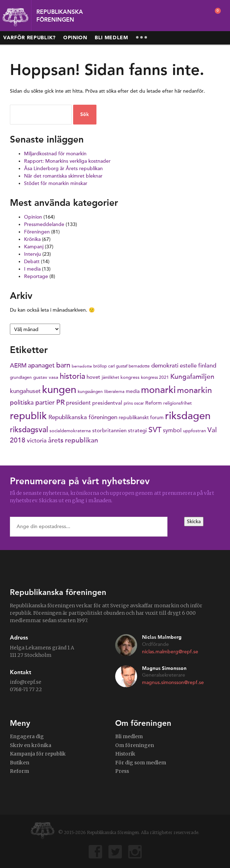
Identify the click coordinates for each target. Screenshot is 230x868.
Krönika (32, 239)
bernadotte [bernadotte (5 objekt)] (82, 366)
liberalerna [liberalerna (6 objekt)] (114, 392)
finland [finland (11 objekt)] (207, 366)
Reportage (36, 276)
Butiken (20, 763)
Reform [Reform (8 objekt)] (154, 403)
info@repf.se (26, 682)
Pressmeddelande (44, 224)
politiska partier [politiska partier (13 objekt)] (32, 403)
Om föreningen (135, 745)
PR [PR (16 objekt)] (60, 403)
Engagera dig (27, 736)
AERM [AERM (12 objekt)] (18, 366)
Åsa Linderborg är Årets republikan (63, 169)
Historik (125, 754)
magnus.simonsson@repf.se (173, 682)
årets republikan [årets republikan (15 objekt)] (73, 440)
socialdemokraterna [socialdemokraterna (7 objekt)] (70, 431)
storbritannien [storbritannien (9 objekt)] (109, 430)
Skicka (194, 522)
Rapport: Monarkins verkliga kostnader (67, 161)
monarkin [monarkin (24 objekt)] (194, 390)
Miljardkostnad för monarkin (55, 154)
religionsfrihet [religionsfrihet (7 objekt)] (178, 403)
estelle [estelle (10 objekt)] (188, 366)
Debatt (32, 262)
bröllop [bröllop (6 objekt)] (100, 366)
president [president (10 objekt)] (78, 403)
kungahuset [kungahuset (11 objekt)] (25, 391)
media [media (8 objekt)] (133, 391)
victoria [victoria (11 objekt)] (37, 441)
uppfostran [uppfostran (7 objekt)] (194, 431)
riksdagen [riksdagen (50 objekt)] (188, 416)
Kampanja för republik (38, 754)
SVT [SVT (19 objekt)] (155, 430)
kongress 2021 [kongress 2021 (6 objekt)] (155, 377)
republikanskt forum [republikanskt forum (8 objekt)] (141, 418)
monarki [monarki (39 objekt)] (158, 390)
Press (122, 771)
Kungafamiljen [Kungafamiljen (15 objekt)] (192, 377)
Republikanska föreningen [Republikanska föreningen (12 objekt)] (83, 417)
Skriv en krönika (31, 745)
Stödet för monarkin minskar (56, 183)
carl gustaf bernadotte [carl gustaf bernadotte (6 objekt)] (129, 366)
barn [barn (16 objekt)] (63, 365)
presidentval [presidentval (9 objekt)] (107, 403)
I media (32, 269)
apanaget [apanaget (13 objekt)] (41, 365)
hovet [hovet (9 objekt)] (93, 377)
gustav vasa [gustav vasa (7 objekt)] (46, 377)
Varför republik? (30, 38)
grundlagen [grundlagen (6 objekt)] (21, 377)
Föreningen (37, 232)
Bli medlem (111, 38)
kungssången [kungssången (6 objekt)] (90, 392)
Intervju (33, 254)
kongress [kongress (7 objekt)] (130, 377)
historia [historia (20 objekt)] (72, 376)
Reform (19, 771)
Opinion (75, 38)
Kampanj (34, 247)
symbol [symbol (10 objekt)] (172, 430)
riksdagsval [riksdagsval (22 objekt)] (29, 430)
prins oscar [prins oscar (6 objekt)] (134, 403)
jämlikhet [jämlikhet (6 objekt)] (110, 377)
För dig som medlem (141, 763)
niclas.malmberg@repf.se (170, 652)
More (142, 37)
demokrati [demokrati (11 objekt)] (165, 366)
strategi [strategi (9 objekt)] (137, 430)
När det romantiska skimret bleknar (63, 176)
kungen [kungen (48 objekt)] (59, 390)
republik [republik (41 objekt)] (28, 416)
